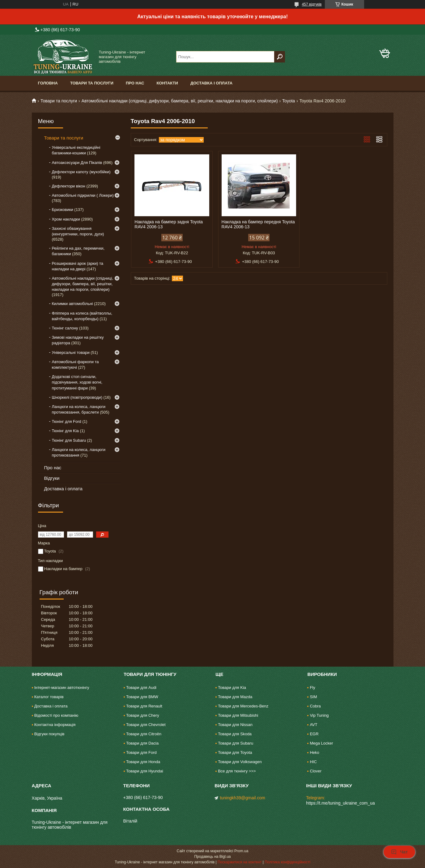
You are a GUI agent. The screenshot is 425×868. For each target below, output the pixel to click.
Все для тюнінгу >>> (237, 771)
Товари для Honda (143, 762)
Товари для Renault (144, 706)
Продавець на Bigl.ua (212, 857)
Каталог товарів (49, 697)
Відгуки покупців (49, 734)
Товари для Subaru (236, 743)
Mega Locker (321, 743)
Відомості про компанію (56, 715)
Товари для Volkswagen (240, 762)
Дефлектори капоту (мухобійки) (81, 172)
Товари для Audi (141, 688)
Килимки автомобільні (72, 304)
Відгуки (52, 478)
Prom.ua (241, 851)
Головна (48, 83)
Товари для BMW (142, 697)
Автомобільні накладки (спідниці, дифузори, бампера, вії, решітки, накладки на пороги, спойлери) (180, 101)
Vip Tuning (319, 715)
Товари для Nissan (235, 725)
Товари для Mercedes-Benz (243, 706)
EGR (314, 734)
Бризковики (63, 210)
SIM (313, 697)
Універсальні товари (71, 352)
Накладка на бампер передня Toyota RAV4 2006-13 (258, 224)
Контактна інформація (55, 725)
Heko (314, 752)
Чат (399, 852)
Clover (316, 771)
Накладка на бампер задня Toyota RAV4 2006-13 (169, 224)
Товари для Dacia (142, 743)
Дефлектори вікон (69, 186)
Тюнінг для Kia (65, 431)
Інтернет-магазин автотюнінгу (62, 688)
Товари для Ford (141, 752)
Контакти (167, 83)
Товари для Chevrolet (146, 725)
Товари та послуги (92, 83)
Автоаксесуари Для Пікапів (77, 163)
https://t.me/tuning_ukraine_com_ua (340, 803)
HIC (313, 762)
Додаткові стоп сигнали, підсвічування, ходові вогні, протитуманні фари (77, 382)
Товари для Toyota (235, 752)
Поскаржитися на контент (240, 862)
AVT (313, 725)
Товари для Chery (143, 715)
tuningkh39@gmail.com (242, 798)
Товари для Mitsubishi (238, 715)
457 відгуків (312, 4)
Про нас (135, 83)
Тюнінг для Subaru (69, 440)
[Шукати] (280, 57)
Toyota (289, 101)
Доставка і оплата (211, 83)
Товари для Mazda (235, 697)
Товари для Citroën (144, 734)
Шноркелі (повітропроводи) (77, 397)
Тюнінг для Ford (67, 421)
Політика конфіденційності (287, 862)
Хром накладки (66, 219)
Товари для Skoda (235, 734)
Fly (312, 688)
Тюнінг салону (65, 328)
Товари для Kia (232, 688)
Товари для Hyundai (145, 771)
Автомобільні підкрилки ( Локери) (83, 195)
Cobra (315, 706)
